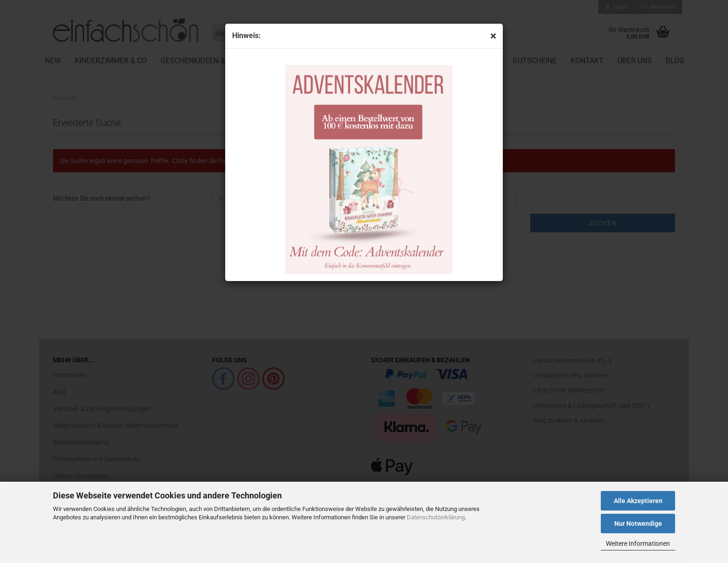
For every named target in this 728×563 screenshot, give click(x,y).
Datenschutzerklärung (436, 517)
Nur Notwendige (638, 524)
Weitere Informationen (638, 543)
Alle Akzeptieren (638, 501)
